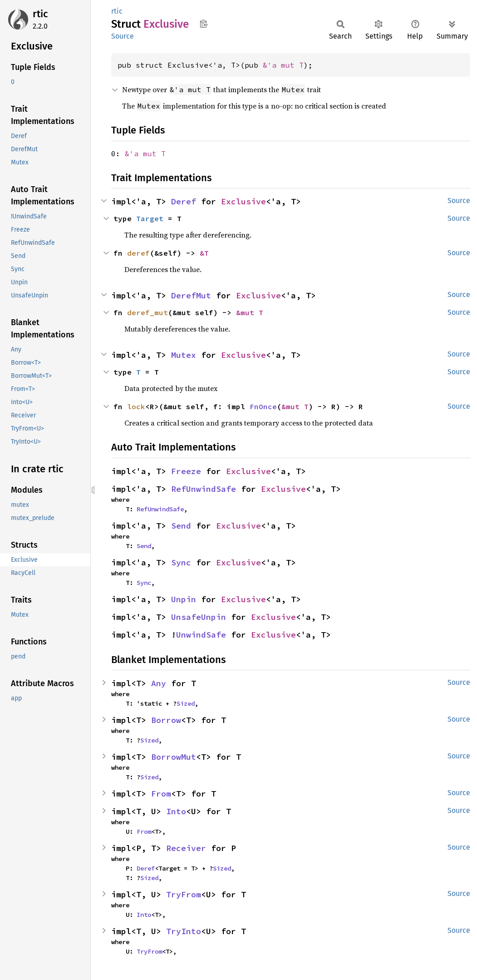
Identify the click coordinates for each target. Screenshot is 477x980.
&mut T (250, 312)
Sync (181, 562)
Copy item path (204, 24)
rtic (40, 14)
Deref (184, 201)
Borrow (166, 720)
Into (176, 811)
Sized (186, 703)
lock (136, 406)
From (161, 794)
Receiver (186, 848)
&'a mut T (283, 65)
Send (181, 526)
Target (150, 218)
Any (159, 683)
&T (204, 253)
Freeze (186, 471)
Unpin (184, 599)
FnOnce (263, 406)
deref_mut (148, 312)
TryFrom (184, 894)
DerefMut (191, 295)
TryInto (184, 931)
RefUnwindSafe (204, 489)
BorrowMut (174, 757)
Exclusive (243, 201)
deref (138, 253)
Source (123, 36)
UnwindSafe (201, 635)
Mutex (184, 355)
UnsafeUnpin (199, 617)
